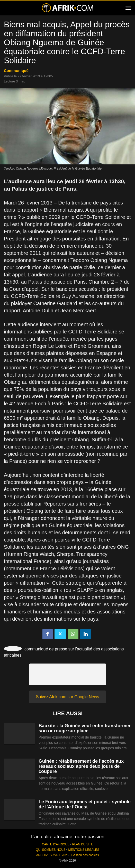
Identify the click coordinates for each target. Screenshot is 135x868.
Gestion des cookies (85, 855)
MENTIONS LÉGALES (84, 850)
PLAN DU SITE (83, 844)
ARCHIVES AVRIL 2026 (52, 855)
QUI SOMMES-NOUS (51, 850)
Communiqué (16, 71)
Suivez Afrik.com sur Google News (67, 697)
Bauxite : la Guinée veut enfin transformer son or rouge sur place (85, 728)
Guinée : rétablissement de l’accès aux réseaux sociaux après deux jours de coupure (81, 766)
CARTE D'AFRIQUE (56, 844)
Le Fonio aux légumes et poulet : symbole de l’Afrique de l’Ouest (85, 804)
